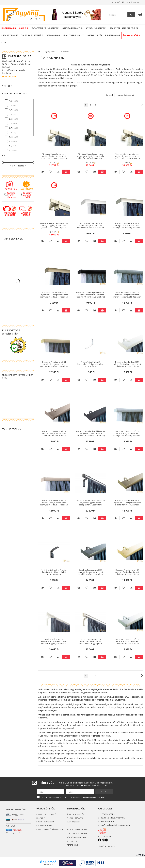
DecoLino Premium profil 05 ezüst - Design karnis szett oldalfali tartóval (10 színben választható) (127, 642)
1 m (11, 114)
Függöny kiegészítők (32, 35)
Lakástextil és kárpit (74, 35)
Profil (122, 2)
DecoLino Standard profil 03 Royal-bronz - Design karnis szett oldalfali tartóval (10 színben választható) (127, 504)
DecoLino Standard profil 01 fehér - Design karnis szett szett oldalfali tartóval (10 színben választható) (127, 365)
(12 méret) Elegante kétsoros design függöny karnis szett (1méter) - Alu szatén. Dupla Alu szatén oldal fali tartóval (127, 157)
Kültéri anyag (113, 35)
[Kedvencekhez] (50, 172)
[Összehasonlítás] (58, 172)
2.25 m (12, 119)
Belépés (110, 2)
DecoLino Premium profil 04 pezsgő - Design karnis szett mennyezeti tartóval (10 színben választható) (54, 365)
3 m (11, 146)
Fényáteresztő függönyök (45, 28)
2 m (11, 132)
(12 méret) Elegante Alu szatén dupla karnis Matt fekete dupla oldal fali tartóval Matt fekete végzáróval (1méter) (91, 157)
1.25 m (12, 101)
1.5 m (11, 105)
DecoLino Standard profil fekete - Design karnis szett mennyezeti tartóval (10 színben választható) (91, 295)
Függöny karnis (10, 35)
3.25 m (12, 137)
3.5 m (11, 141)
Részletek (42, 172)
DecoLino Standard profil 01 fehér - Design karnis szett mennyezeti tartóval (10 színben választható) (91, 227)
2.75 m (12, 128)
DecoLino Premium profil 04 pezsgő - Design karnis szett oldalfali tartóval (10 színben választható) (127, 573)
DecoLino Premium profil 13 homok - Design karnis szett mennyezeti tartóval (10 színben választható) (54, 504)
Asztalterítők (95, 35)
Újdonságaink (9, 28)
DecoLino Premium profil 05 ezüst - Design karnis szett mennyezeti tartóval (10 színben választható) (127, 434)
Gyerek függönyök (96, 28)
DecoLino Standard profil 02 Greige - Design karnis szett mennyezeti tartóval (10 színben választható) (127, 227)
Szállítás (80, 818)
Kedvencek (136, 2)
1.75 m (12, 110)
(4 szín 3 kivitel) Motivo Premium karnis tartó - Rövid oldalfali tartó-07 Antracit (54, 572)
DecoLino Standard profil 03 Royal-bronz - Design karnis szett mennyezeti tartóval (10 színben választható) (54, 296)
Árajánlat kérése (132, 35)
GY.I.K (70, 841)
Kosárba (66, 172)
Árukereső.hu (49, 865)
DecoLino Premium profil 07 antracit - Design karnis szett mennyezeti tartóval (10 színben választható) (127, 296)
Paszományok (53, 35)
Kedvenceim (49, 822)
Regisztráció (51, 814)
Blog (4, 42)
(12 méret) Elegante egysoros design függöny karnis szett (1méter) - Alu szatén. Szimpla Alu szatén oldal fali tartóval (54, 157)
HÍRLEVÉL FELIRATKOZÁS (107, 846)
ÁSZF (69, 814)
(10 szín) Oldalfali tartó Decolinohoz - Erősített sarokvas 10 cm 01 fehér (91, 364)
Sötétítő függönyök (72, 28)
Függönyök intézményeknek (123, 28)
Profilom (41, 818)
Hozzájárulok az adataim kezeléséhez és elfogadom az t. (73, 797)
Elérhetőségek (74, 822)
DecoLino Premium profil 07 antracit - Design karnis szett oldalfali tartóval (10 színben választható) (91, 573)
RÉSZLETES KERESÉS (44, 826)
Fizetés (70, 818)
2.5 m (11, 123)
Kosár (39, 822)
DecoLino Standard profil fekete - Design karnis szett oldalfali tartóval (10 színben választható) (91, 433)
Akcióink (23, 28)
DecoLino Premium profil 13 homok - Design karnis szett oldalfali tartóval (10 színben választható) (54, 434)
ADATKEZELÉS (79, 814)
